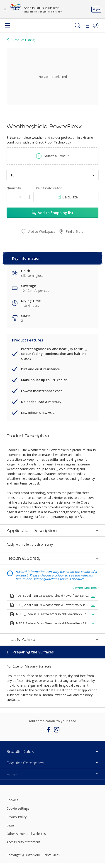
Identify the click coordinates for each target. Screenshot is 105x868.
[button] (96, 25)
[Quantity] (20, 197)
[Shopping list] (87, 25)
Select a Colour (53, 156)
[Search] (78, 25)
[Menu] (7, 25)
